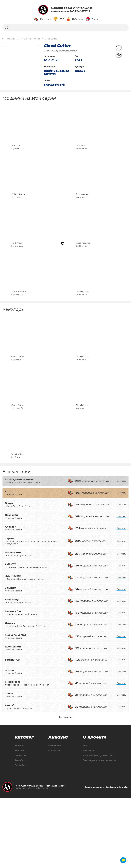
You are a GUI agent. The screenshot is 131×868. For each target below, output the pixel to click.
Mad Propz (17, 272)
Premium (20, 830)
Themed (19, 819)
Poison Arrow (18, 214)
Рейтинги (87, 819)
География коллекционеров (99, 830)
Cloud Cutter (82, 331)
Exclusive (20, 835)
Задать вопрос (93, 857)
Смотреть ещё (66, 785)
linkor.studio (42, 858)
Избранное (54, 814)
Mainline (19, 814)
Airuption (16, 155)
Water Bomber (83, 272)
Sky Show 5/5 (54, 85)
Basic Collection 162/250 (57, 72)
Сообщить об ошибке (117, 857)
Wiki (83, 814)
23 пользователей (68, 51)
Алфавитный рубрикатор (97, 825)
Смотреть (121, 549)
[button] (4, 46)
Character (20, 825)
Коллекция (54, 819)
